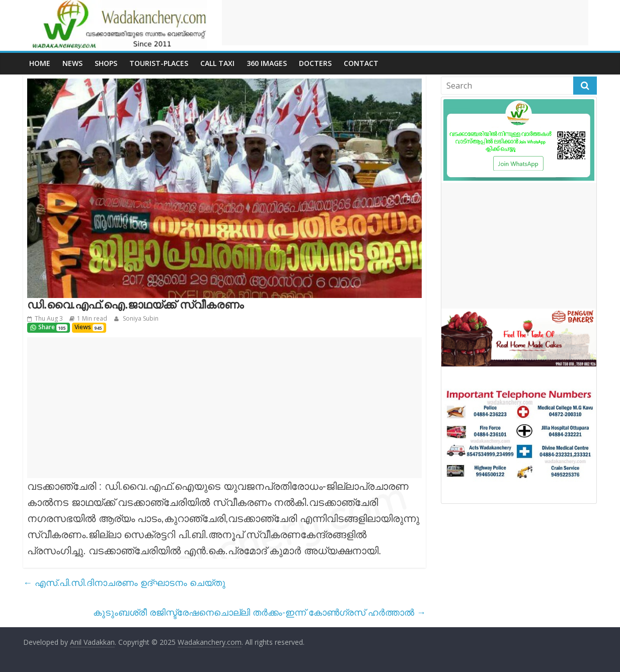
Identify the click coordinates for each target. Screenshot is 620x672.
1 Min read (92, 318)
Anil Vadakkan (92, 642)
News (72, 63)
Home (40, 63)
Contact (361, 63)
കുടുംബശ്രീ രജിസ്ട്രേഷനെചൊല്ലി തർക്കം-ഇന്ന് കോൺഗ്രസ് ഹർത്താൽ (259, 612)
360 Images (267, 63)
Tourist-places (159, 63)
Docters (315, 63)
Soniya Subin (140, 318)
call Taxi (217, 63)
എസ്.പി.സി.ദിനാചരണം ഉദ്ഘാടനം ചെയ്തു (124, 582)
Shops (106, 63)
